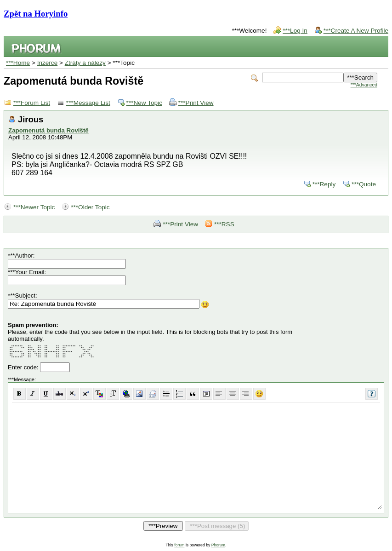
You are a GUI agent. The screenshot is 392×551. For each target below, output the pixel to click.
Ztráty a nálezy (85, 63)
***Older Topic (90, 207)
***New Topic (144, 103)
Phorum (218, 545)
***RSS (224, 224)
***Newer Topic (34, 207)
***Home (18, 63)
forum (179, 545)
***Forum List (32, 103)
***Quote (364, 184)
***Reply (324, 184)
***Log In (295, 31)
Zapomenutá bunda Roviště (48, 130)
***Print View (196, 103)
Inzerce (48, 63)
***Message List (88, 103)
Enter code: (24, 367)
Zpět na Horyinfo (36, 14)
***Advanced (364, 85)
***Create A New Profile (356, 31)
